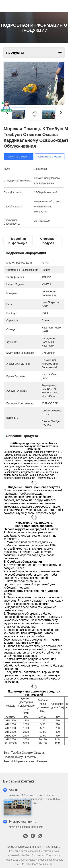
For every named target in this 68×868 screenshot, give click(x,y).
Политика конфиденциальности (25, 847)
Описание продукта (47, 241)
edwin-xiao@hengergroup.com (26, 827)
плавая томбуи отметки (20, 757)
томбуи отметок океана (28, 753)
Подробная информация (18, 241)
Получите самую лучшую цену (28, 157)
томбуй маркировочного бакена (25, 761)
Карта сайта (53, 847)
